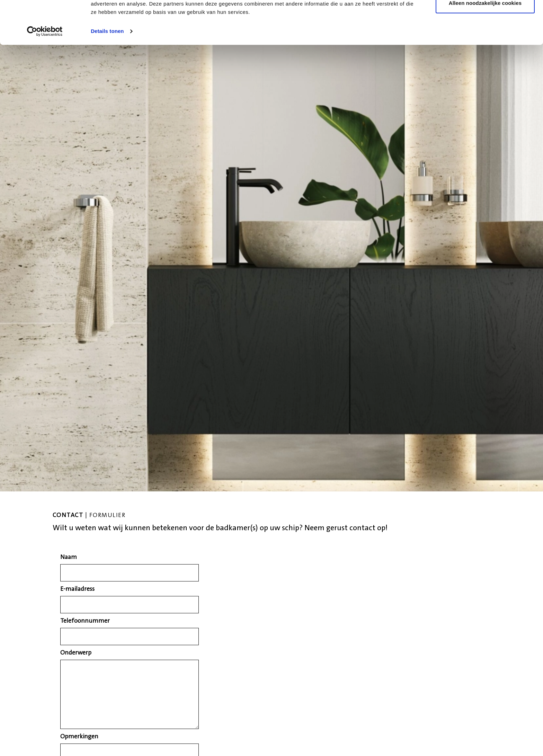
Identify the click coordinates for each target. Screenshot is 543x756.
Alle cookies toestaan (485, 18)
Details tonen (107, 69)
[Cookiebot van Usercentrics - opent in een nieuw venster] (45, 69)
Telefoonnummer (85, 621)
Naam (69, 558)
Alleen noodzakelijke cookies (485, 41)
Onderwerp (76, 653)
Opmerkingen (79, 737)
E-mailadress (77, 589)
